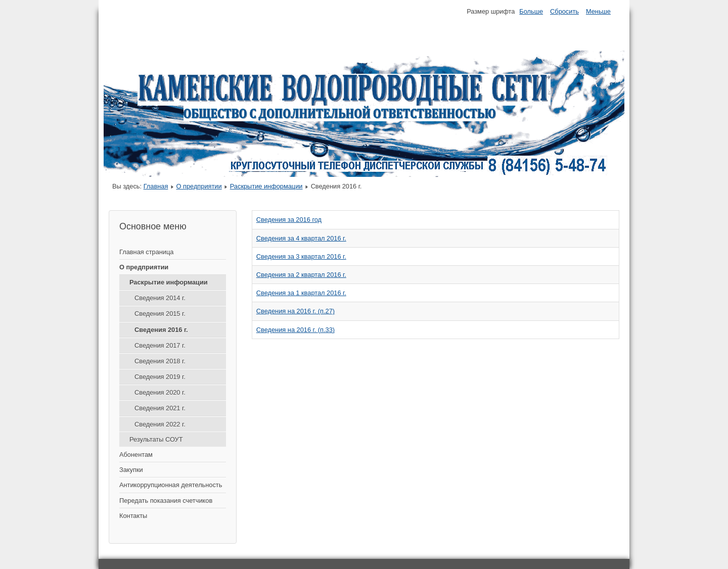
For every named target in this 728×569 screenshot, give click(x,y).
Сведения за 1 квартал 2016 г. (301, 293)
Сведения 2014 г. (160, 298)
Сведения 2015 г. (160, 314)
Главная (156, 186)
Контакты (133, 516)
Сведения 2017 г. (160, 345)
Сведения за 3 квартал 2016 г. (301, 256)
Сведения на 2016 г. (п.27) (295, 311)
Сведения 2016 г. (161, 330)
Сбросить (564, 11)
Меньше (598, 11)
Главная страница (146, 252)
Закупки (131, 470)
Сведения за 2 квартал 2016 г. (301, 275)
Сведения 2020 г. (160, 392)
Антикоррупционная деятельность (171, 485)
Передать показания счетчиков (166, 501)
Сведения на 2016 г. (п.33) (295, 330)
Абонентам (136, 455)
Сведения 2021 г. (160, 408)
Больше (531, 11)
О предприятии (199, 186)
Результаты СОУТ (156, 439)
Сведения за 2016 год (289, 220)
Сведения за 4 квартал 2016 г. (301, 238)
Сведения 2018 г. (160, 361)
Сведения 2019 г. (160, 377)
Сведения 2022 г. (160, 424)
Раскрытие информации (266, 186)
